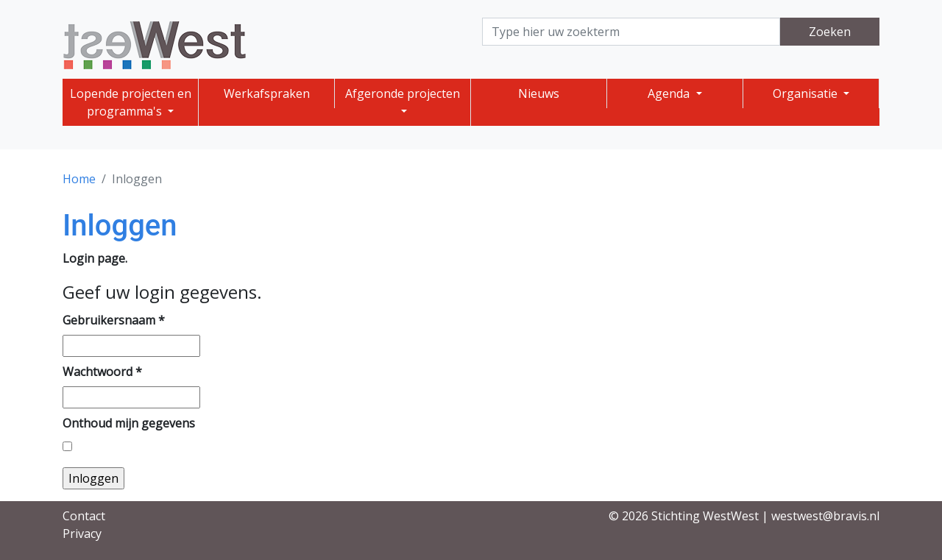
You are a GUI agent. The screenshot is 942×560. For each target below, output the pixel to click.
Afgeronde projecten (403, 93)
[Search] (631, 32)
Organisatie (807, 93)
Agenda (670, 93)
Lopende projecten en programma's (131, 102)
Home (79, 179)
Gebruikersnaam (114, 320)
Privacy (82, 534)
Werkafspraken (267, 93)
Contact (84, 516)
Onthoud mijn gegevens (129, 423)
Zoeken (830, 32)
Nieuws (539, 93)
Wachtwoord (102, 372)
